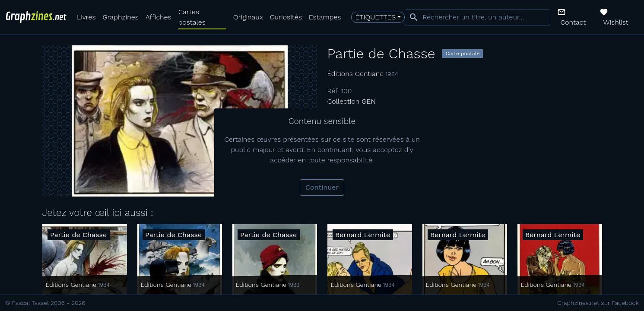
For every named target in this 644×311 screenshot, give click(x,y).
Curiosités (286, 17)
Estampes (325, 17)
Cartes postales (192, 17)
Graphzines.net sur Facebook (598, 303)
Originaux (248, 17)
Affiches (159, 17)
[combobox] (477, 17)
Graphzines (120, 17)
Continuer (322, 187)
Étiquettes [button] (375, 17)
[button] (575, 17)
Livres (86, 17)
